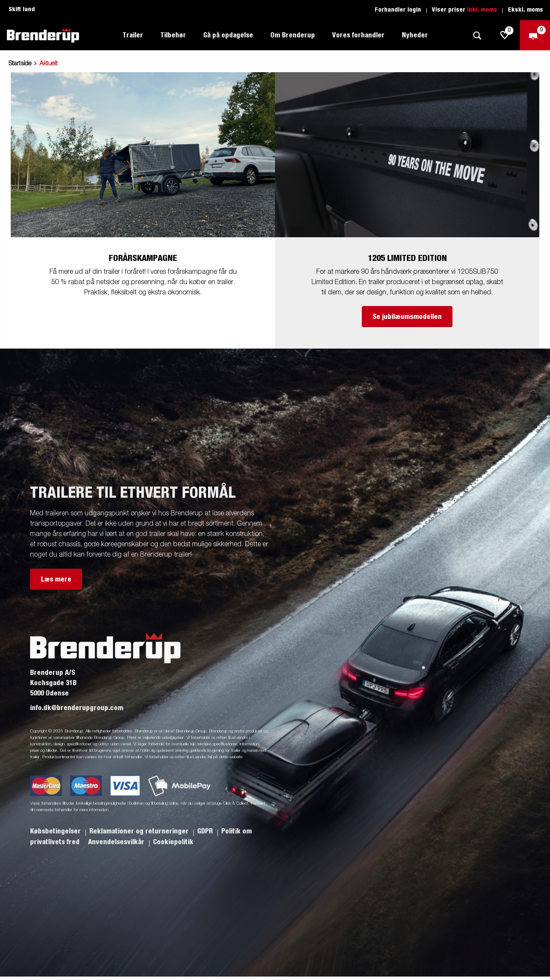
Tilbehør (173, 35)
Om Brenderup (293, 35)
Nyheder (415, 35)
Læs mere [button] (56, 579)
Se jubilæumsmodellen (407, 317)
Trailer (133, 35)
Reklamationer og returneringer (140, 831)
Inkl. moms (482, 10)
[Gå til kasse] (535, 35)
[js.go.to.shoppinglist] (505, 35)
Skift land (22, 9)
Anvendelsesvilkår (117, 842)
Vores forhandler (358, 35)
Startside (20, 64)
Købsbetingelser (56, 831)
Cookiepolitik (173, 842)
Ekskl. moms (526, 10)
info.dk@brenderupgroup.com (77, 708)
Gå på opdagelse (228, 35)
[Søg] (477, 35)
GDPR (206, 831)
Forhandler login (398, 10)
